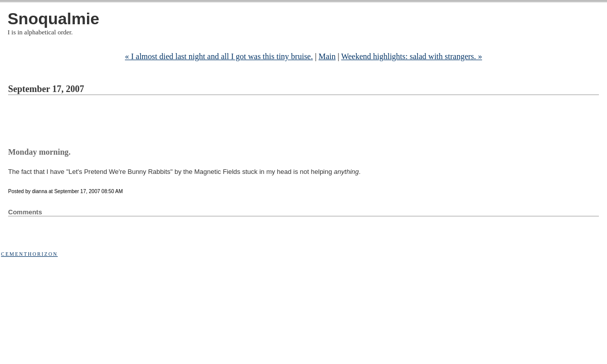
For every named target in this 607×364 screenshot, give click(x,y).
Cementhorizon (29, 254)
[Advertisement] (192, 123)
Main (327, 56)
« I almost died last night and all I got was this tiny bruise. (219, 56)
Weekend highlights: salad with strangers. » (411, 56)
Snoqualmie (53, 19)
